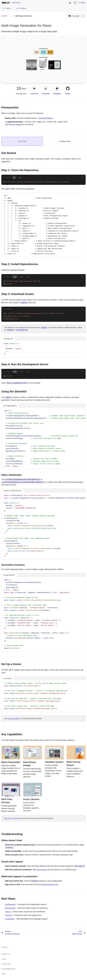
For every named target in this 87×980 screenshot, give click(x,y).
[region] (43, 438)
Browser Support (15, 124)
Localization (10, 919)
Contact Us (5, 954)
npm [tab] (15, 277)
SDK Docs (16, 3)
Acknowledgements (8, 969)
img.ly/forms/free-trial (49, 884)
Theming (8, 915)
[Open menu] (83, 16)
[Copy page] (74, 16)
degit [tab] (20, 177)
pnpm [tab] (21, 277)
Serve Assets (42, 869)
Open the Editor (13, 718)
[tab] (22, 141)
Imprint (4, 959)
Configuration (10, 904)
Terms (4, 973)
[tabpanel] (43, 182)
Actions (8, 911)
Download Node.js (46, 118)
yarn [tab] (28, 277)
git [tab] (14, 177)
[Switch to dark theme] (70, 3)
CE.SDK (4, 16)
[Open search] (75, 3)
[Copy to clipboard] (82, 177)
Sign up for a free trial (12, 818)
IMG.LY (6, 947)
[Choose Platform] (7, 8)
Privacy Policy (6, 964)
